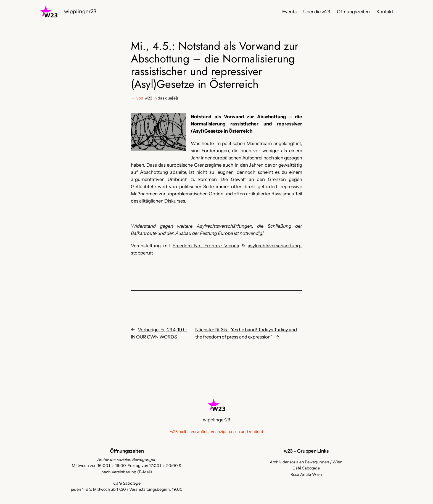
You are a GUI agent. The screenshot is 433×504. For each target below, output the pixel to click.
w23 (148, 98)
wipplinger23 (80, 11)
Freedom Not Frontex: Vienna (206, 246)
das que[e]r (168, 98)
